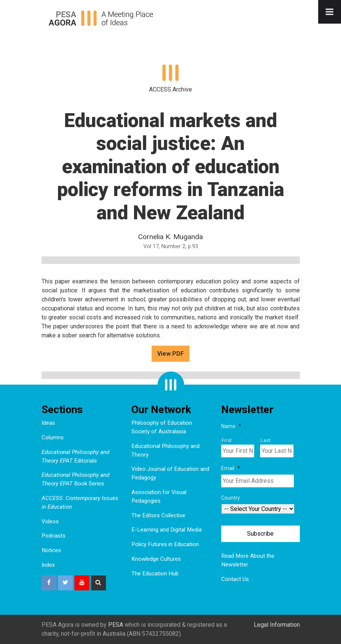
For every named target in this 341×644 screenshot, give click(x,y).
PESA (116, 625)
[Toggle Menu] (330, 12)
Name (231, 426)
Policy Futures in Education (165, 544)
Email (231, 468)
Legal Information (277, 625)
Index (48, 565)
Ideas (48, 423)
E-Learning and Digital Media (167, 530)
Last (266, 440)
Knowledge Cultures (156, 559)
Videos (50, 521)
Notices (51, 550)
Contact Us (235, 579)
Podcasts (54, 536)
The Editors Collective (158, 515)
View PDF (170, 354)
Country (231, 498)
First (227, 440)
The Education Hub (155, 574)
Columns (53, 437)
